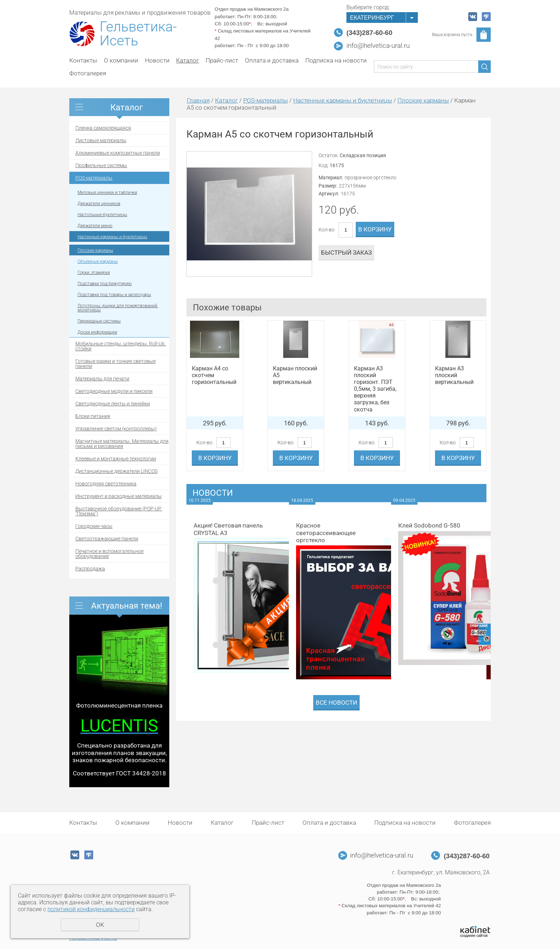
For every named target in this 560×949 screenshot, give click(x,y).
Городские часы (94, 526)
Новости (157, 60)
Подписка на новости (336, 60)
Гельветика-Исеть (138, 34)
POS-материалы (94, 178)
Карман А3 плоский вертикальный (454, 375)
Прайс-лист (222, 60)
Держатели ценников (99, 204)
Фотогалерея (88, 73)
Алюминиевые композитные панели (118, 153)
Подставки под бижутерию (105, 284)
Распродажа (90, 569)
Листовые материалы (101, 140)
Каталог (187, 60)
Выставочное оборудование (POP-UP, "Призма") (119, 511)
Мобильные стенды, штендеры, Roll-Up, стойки (121, 346)
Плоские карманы (95, 250)
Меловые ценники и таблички (107, 193)
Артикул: (329, 194)
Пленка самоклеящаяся (103, 128)
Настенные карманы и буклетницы (112, 237)
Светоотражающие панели (107, 539)
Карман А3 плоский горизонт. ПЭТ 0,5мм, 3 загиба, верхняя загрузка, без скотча (375, 389)
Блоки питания (93, 416)
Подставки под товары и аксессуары (114, 295)
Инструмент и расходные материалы (119, 496)
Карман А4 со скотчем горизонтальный (214, 375)
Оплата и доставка (272, 60)
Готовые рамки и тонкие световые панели (116, 364)
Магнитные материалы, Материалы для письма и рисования (122, 444)
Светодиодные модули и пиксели (114, 391)
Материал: (331, 178)
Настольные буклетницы (102, 215)
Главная (198, 100)
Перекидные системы (99, 321)
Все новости (336, 703)
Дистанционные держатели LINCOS (116, 471)
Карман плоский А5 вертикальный (295, 375)
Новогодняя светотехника (106, 484)
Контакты (83, 60)
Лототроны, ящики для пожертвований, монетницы (118, 308)
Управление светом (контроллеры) (116, 429)
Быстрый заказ (346, 253)
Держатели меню (95, 226)
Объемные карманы (98, 261)
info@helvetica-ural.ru (378, 46)
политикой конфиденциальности (91, 909)
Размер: (328, 186)
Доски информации (97, 332)
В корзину (375, 229)
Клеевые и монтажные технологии (116, 459)
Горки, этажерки (94, 273)
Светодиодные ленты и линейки (113, 404)
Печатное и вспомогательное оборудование (109, 554)
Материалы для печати (102, 379)
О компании (121, 60)
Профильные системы (101, 165)
